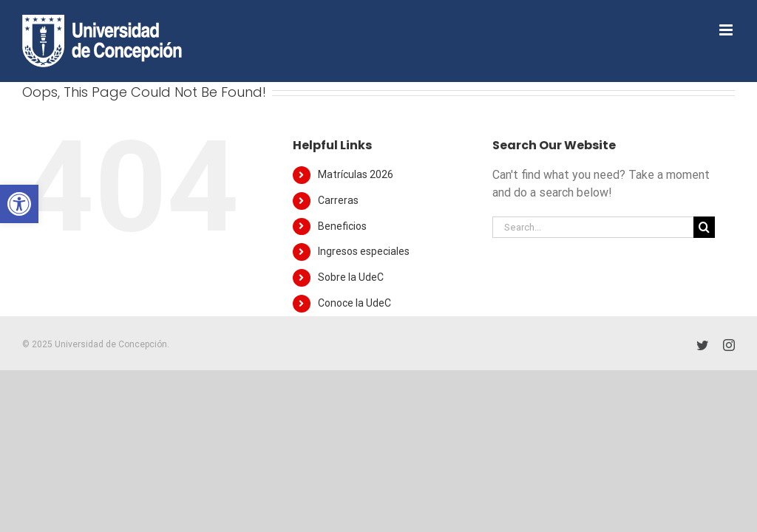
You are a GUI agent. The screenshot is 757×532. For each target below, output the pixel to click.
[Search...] (593, 227)
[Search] (704, 227)
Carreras (338, 200)
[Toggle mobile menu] (727, 30)
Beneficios (342, 226)
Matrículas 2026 (356, 174)
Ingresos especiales (364, 251)
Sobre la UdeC (351, 277)
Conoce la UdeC (354, 303)
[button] (19, 204)
